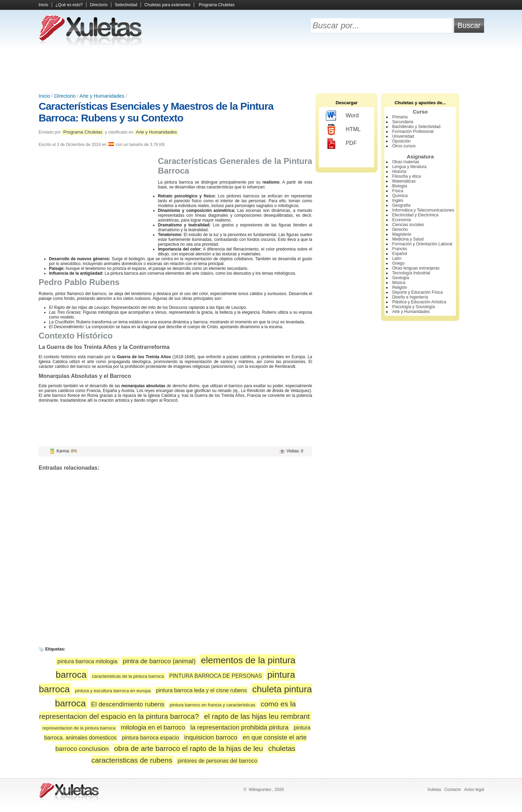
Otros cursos (404, 146)
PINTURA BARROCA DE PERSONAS (216, 676)
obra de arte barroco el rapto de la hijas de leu (189, 748)
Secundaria (403, 122)
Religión (399, 287)
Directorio (99, 5)
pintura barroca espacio (150, 738)
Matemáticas (404, 181)
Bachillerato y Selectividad (416, 127)
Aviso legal (474, 790)
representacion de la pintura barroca (79, 728)
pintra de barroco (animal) (159, 661)
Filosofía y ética (406, 176)
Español (399, 254)
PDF (341, 144)
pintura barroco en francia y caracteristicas (212, 705)
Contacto (453, 790)
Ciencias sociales (408, 225)
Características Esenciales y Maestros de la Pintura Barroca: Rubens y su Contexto (156, 112)
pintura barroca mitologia (87, 661)
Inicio (43, 5)
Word (342, 116)
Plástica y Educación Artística (419, 302)
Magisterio (401, 234)
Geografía (401, 205)
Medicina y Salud (408, 239)
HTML (343, 130)
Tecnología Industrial (411, 273)
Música (399, 283)
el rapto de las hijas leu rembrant (257, 716)
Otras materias (406, 162)
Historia (399, 172)
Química (400, 196)
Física (398, 191)
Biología (399, 186)
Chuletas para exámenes (167, 5)
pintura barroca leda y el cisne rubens (201, 690)
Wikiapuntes (260, 790)
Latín (397, 258)
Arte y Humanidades (102, 96)
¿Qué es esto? (69, 5)
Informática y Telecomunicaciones (423, 210)
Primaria (400, 117)
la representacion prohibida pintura (239, 727)
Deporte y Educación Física (417, 292)
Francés (399, 249)
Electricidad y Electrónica (415, 215)
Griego (398, 263)
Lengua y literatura (409, 167)
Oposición (401, 141)
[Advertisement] (261, 69)
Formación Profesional (413, 131)
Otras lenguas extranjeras (416, 268)
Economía (401, 220)
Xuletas (434, 790)
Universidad (403, 136)
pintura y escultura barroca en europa (113, 691)
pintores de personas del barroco (217, 761)
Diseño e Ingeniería (410, 297)
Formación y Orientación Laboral (422, 244)
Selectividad (126, 5)
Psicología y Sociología (413, 307)
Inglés (398, 200)
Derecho (400, 229)
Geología (400, 278)
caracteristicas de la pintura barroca (128, 676)
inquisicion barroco (211, 737)
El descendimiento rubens (128, 704)
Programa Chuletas (217, 5)
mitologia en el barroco (153, 727)
